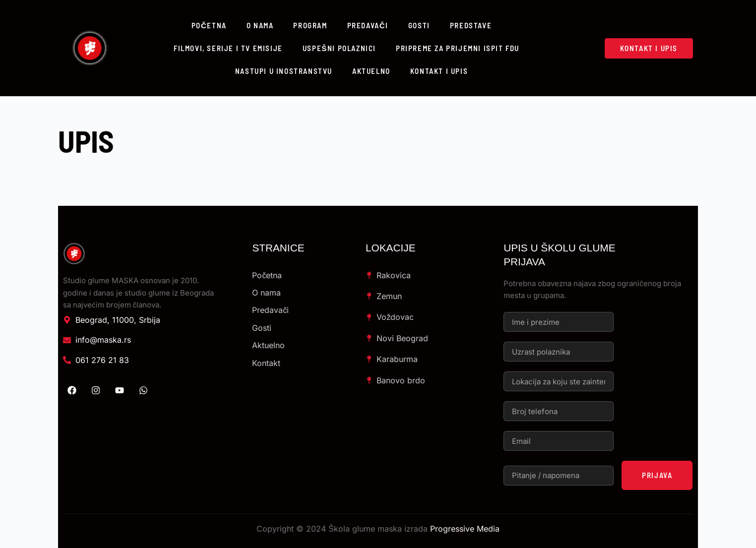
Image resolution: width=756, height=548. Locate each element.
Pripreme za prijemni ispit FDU (458, 48)
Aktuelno (371, 71)
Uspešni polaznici (339, 48)
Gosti (419, 25)
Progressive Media (465, 529)
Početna (209, 25)
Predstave (471, 25)
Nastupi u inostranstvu (284, 71)
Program (310, 25)
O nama (260, 25)
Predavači (368, 25)
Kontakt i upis (439, 71)
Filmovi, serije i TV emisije (228, 48)
